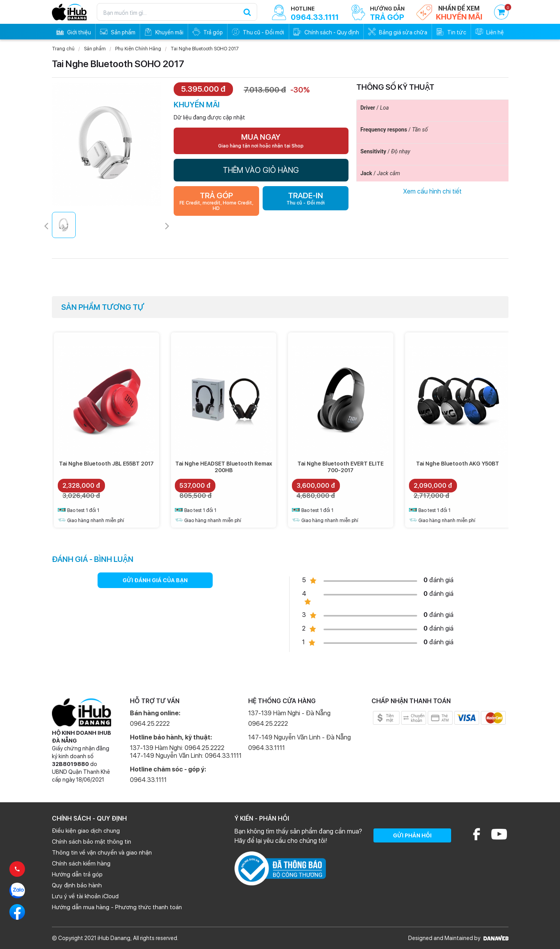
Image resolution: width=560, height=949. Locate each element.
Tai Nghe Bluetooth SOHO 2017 (205, 49)
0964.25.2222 (150, 724)
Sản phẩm (95, 49)
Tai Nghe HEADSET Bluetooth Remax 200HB (224, 467)
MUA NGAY (261, 140)
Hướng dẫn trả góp (77, 874)
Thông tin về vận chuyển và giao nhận (102, 853)
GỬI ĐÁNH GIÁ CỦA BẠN (155, 580)
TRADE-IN (306, 198)
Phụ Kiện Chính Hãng (138, 49)
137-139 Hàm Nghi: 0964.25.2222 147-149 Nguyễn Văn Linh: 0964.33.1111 (186, 752)
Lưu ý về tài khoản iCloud (85, 896)
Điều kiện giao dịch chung (86, 831)
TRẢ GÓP (217, 201)
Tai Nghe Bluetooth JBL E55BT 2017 (106, 464)
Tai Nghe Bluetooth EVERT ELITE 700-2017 (340, 467)
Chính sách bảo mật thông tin (92, 842)
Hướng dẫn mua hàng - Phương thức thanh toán (117, 907)
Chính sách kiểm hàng (81, 864)
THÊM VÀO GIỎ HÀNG (261, 170)
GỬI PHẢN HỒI (412, 835)
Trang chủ (63, 49)
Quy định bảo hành (77, 885)
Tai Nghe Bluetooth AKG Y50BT (458, 464)
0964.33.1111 (148, 780)
